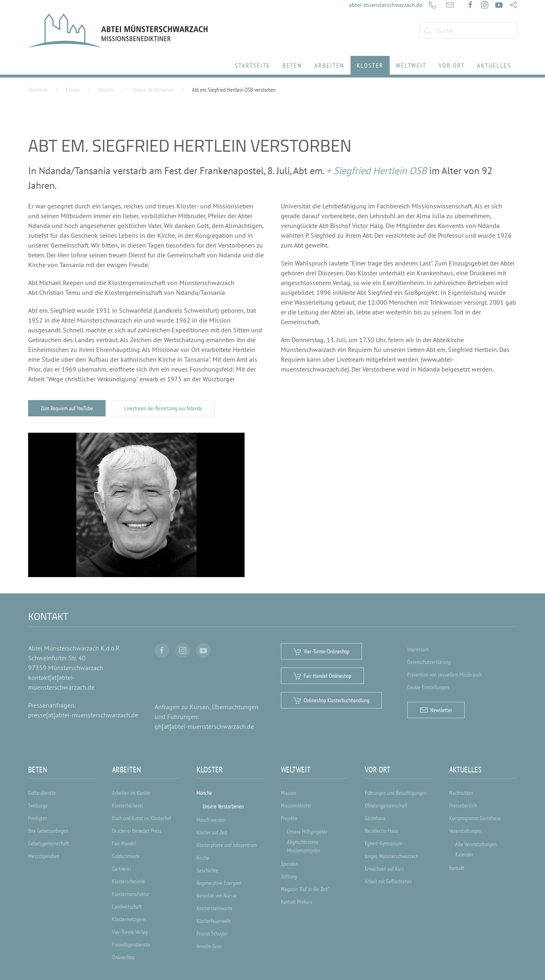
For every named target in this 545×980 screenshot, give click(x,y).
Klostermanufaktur (131, 894)
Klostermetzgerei (129, 919)
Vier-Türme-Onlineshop (321, 651)
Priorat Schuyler (212, 934)
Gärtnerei (121, 869)
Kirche (203, 858)
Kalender (464, 854)
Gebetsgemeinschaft (49, 843)
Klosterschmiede (129, 881)
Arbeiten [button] (329, 65)
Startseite (253, 65)
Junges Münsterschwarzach (392, 856)
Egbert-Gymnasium (384, 843)
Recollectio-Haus (382, 831)
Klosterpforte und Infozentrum (227, 845)
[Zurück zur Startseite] (118, 31)
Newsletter (436, 710)
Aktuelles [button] (494, 65)
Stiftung (289, 876)
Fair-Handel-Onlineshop (322, 676)
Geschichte (207, 870)
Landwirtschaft (127, 907)
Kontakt (457, 868)
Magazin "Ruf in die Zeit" (305, 889)
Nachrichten (461, 793)
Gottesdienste (42, 793)
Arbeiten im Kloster (131, 793)
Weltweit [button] (411, 65)
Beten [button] (292, 65)
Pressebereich (463, 805)
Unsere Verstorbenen (223, 806)
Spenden (289, 864)
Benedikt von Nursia (216, 896)
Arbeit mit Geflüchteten (388, 881)
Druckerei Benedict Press (137, 831)
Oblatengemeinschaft (386, 805)
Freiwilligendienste (131, 945)
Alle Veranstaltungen (476, 844)
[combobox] (468, 31)
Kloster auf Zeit (212, 832)
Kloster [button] (370, 65)
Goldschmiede (126, 856)
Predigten (38, 818)
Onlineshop (123, 957)
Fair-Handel (124, 843)
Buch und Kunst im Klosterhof (142, 818)
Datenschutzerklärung (429, 662)
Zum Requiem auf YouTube (67, 408)
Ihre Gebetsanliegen (48, 831)
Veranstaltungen (465, 831)
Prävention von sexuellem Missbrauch (445, 675)
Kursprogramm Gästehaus (475, 818)
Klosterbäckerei (128, 805)
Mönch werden (211, 820)
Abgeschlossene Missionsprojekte (304, 846)
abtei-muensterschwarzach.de (386, 5)
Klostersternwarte (214, 908)
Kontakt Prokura (297, 902)
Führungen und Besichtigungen (396, 793)
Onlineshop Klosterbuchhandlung (331, 700)
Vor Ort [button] (452, 65)
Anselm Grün (209, 946)
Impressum (418, 649)
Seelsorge (38, 805)
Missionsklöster (296, 805)
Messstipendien (44, 856)
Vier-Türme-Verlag (130, 932)
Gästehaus (375, 818)
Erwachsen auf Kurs (384, 869)
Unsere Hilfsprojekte (307, 832)
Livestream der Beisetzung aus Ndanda (163, 408)
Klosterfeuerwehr (214, 921)
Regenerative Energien (219, 883)
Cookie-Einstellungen (428, 687)
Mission (288, 793)
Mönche (204, 793)
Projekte (289, 818)
